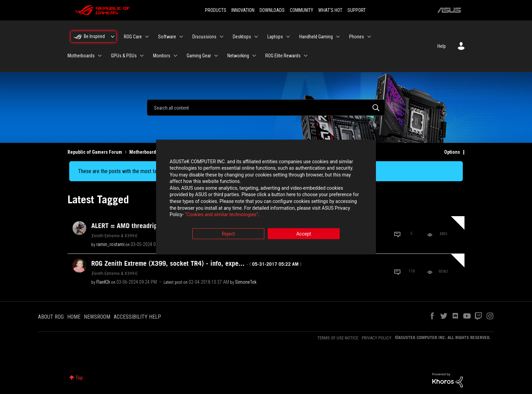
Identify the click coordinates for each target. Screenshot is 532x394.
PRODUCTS (216, 10)
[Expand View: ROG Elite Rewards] (306, 56)
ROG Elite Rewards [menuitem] (283, 56)
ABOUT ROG (51, 317)
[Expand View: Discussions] (222, 37)
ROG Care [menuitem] (133, 37)
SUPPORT (357, 10)
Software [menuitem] (167, 37)
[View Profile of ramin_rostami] (110, 244)
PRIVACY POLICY (377, 338)
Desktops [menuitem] (242, 37)
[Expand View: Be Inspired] (113, 37)
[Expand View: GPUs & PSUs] (142, 56)
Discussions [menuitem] (204, 37)
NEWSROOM (97, 317)
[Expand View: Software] (181, 37)
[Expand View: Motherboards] (100, 56)
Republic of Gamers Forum (95, 152)
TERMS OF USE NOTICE (338, 338)
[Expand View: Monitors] (175, 56)
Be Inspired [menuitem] (94, 36)
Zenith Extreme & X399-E (114, 236)
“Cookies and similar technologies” (222, 215)
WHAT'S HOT (330, 10)
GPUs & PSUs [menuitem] (124, 56)
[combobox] (266, 108)
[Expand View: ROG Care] (147, 37)
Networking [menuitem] (238, 56)
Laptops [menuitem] (275, 37)
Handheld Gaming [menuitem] (316, 37)
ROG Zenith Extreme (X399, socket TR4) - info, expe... (196, 263)
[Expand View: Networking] (254, 56)
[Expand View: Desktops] (256, 37)
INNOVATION (243, 10)
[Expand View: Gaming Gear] (216, 56)
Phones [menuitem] (357, 37)
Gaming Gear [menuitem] (199, 56)
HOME (74, 317)
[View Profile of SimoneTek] (246, 282)
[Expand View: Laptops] (288, 37)
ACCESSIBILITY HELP (137, 317)
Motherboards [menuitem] (81, 56)
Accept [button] (304, 234)
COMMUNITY (301, 10)
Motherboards (144, 152)
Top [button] (79, 378)
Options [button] (452, 152)
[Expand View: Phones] (369, 37)
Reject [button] (229, 234)
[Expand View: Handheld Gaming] (338, 37)
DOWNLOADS (272, 10)
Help (442, 46)
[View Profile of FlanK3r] (103, 282)
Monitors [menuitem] (162, 56)
